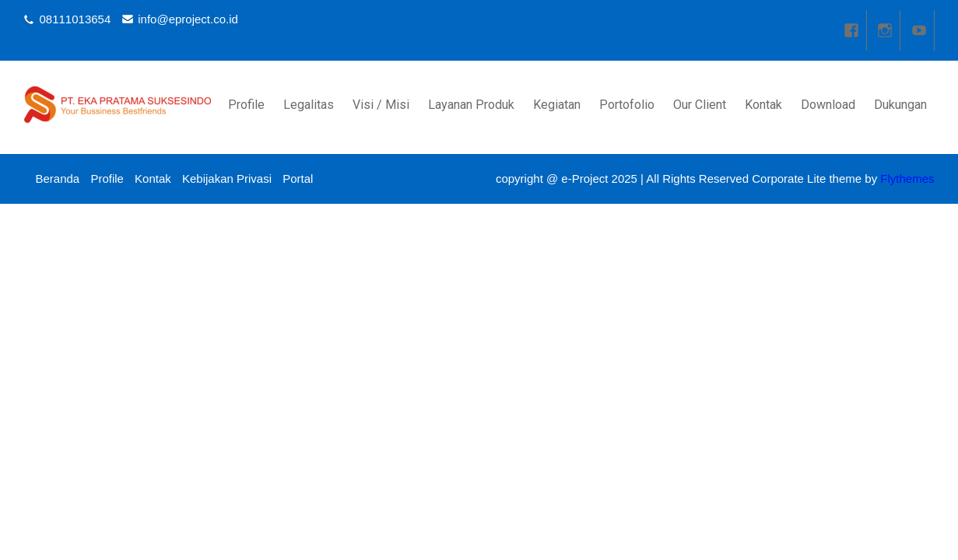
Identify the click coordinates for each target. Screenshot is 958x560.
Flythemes (905, 178)
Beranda (58, 178)
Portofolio (627, 105)
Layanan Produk (471, 105)
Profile (246, 105)
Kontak (763, 105)
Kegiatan (557, 105)
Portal (298, 178)
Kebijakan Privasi (227, 178)
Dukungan (900, 105)
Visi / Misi (381, 105)
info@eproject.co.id (188, 19)
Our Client (700, 105)
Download (828, 105)
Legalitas (309, 105)
